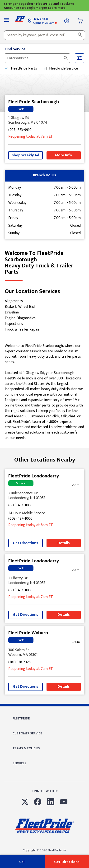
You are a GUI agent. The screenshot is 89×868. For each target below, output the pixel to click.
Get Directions (26, 543)
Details (64, 543)
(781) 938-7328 (19, 662)
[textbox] (44, 35)
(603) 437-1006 (20, 506)
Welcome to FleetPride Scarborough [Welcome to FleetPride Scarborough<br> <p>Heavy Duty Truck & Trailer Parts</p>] (44, 263)
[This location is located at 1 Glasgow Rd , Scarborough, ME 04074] (44, 120)
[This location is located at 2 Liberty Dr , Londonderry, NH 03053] (44, 581)
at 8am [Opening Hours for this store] (31, 525)
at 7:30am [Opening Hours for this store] (45, 23)
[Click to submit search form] (66, 58)
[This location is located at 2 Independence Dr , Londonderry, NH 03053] (44, 496)
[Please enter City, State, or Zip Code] (35, 58)
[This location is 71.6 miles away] (76, 485)
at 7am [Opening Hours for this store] (31, 137)
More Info (64, 155)
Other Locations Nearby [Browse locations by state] (45, 460)
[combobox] (44, 35)
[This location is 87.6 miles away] (76, 642)
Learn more (57, 8)
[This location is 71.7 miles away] (76, 570)
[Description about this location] (44, 392)
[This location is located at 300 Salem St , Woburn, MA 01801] (44, 653)
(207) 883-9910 (20, 130)
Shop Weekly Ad (25, 155)
